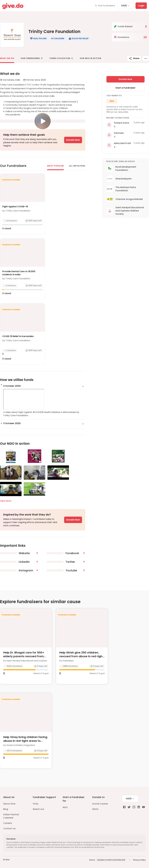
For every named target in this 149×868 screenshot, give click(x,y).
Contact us (9, 828)
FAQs (36, 804)
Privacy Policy (139, 860)
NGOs (95, 809)
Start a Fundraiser (125, 88)
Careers (8, 823)
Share (134, 58)
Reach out (38, 809)
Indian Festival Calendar (11, 816)
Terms (92, 860)
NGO (65, 807)
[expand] (83, 386)
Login (141, 6)
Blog (6, 809)
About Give (9, 804)
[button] (38, 38)
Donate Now (73, 140)
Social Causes (100, 804)
